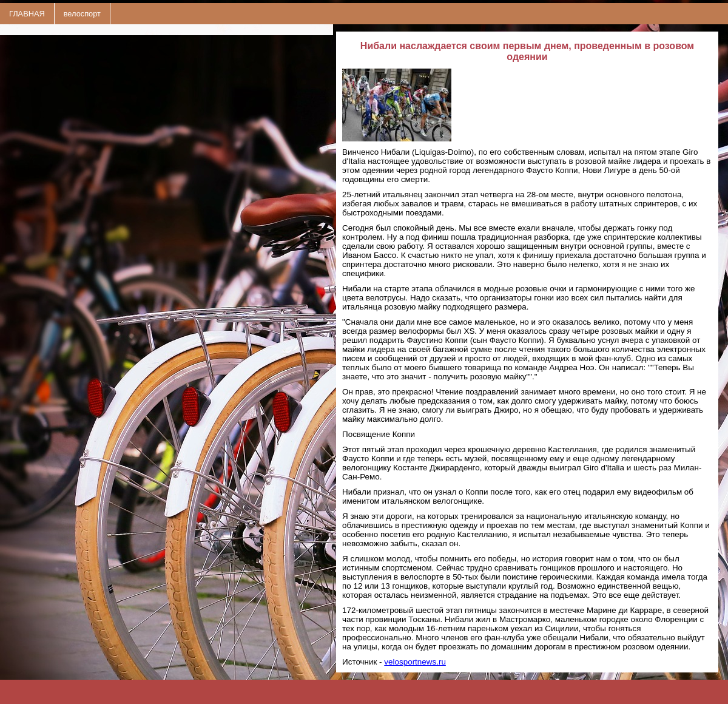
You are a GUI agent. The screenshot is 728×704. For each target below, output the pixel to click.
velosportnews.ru (415, 662)
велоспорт (82, 14)
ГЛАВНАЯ (27, 14)
